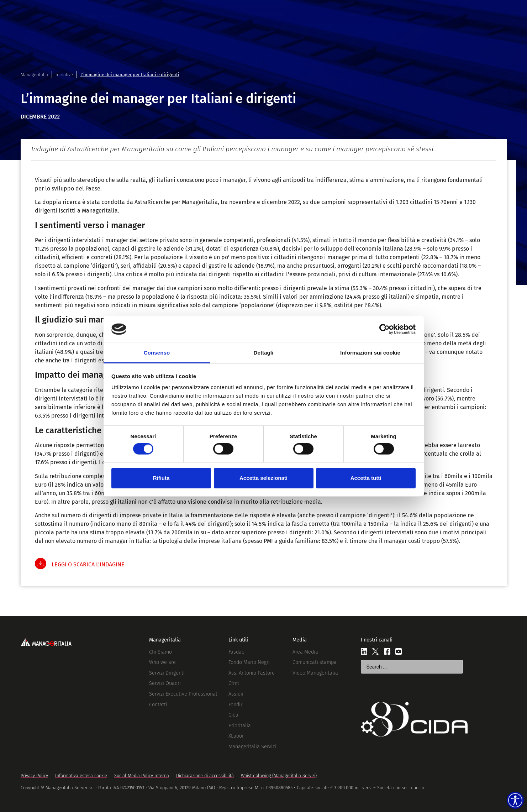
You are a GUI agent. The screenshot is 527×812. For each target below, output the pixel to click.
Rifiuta (161, 478)
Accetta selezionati (263, 478)
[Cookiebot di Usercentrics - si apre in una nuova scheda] (384, 329)
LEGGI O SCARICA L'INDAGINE (88, 564)
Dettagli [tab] (264, 353)
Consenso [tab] (157, 353)
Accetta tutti (366, 478)
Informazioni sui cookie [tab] (370, 353)
